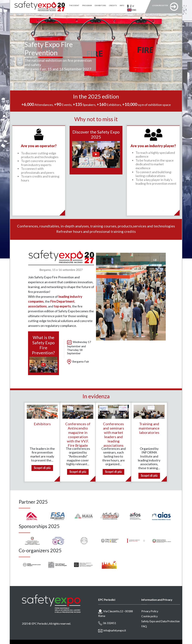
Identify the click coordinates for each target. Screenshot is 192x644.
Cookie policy (149, 616)
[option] (24, 516)
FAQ (144, 626)
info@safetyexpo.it (115, 630)
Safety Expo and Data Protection (161, 621)
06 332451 (109, 623)
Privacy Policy (150, 611)
